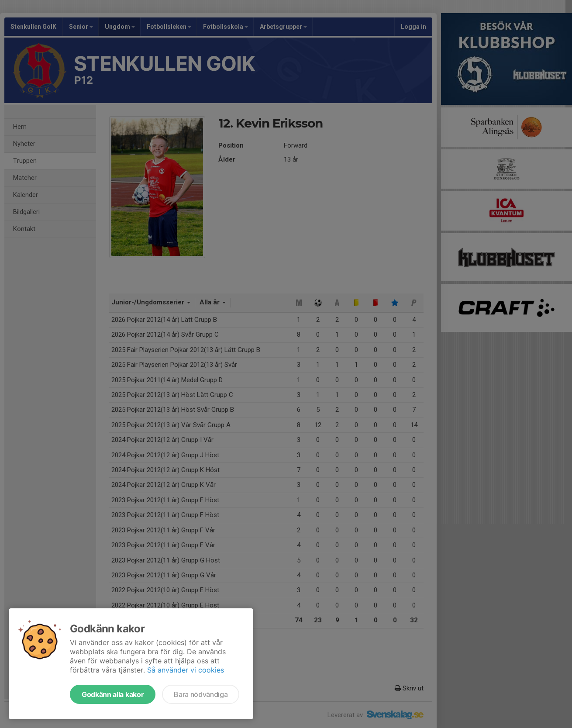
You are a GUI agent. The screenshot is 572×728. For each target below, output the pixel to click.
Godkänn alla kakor (113, 694)
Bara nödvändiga (201, 694)
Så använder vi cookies (186, 670)
